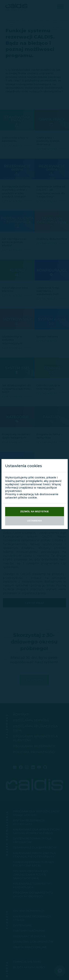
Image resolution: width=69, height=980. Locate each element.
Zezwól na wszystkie (35, 511)
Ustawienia (34, 521)
